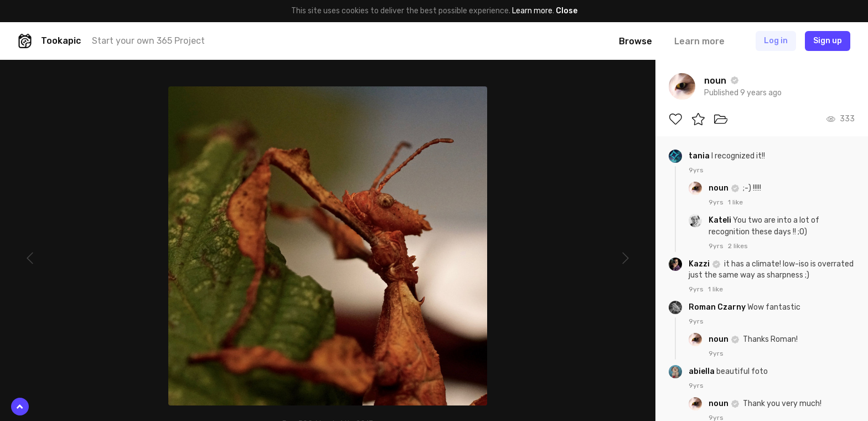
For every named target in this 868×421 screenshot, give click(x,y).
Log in (776, 41)
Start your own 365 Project (148, 41)
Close (567, 11)
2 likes (738, 246)
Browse (635, 41)
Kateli (721, 220)
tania (700, 156)
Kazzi (700, 264)
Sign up (828, 41)
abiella (702, 371)
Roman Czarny (718, 307)
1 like (735, 202)
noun (719, 188)
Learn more (532, 11)
